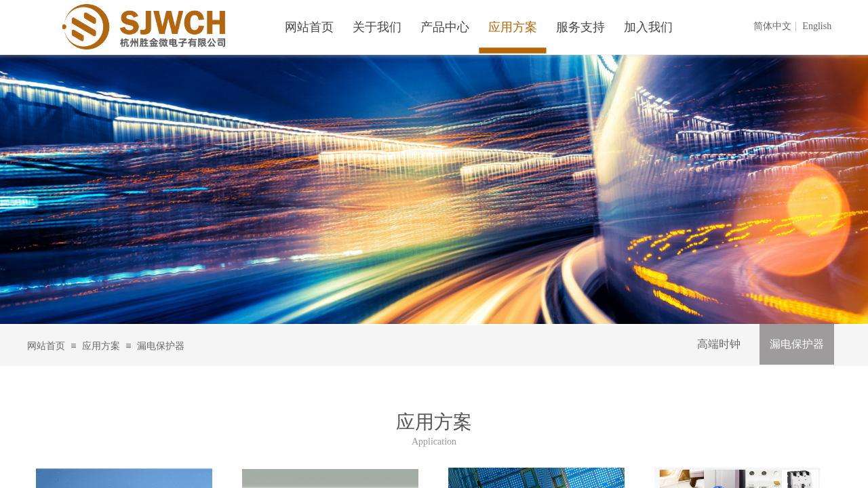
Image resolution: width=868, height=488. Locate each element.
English (817, 26)
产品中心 (445, 27)
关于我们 (377, 27)
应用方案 (101, 346)
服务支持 (580, 27)
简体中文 (772, 26)
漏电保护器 (797, 344)
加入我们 (648, 27)
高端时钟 (719, 344)
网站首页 (46, 346)
